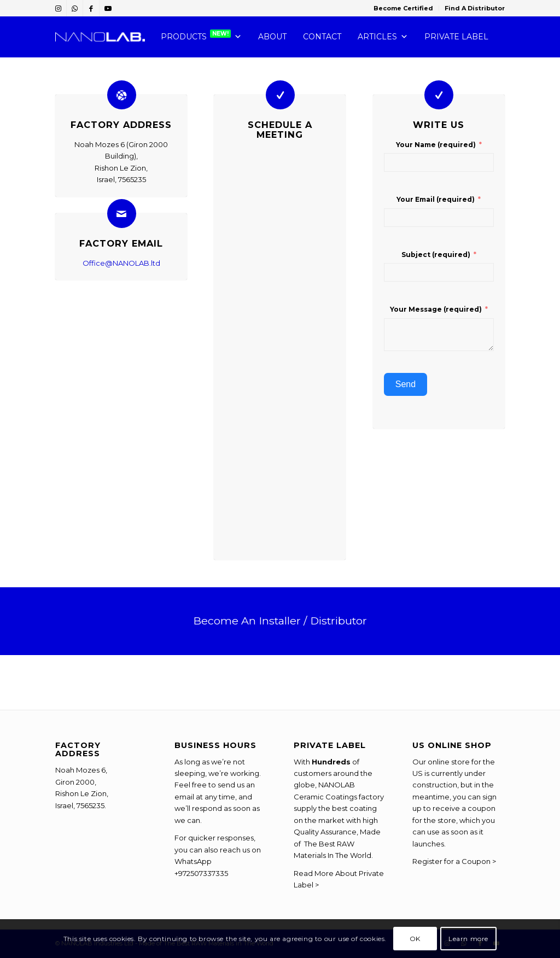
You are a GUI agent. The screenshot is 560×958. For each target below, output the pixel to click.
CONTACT (322, 37)
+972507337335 (201, 873)
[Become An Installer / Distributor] (280, 621)
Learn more (468, 939)
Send (406, 384)
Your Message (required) (436, 309)
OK (415, 939)
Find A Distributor (475, 8)
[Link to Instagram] (58, 8)
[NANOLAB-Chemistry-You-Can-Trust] (100, 37)
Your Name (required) (436, 145)
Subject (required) (436, 255)
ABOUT (272, 37)
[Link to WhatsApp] (75, 8)
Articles (383, 37)
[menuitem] (404, 8)
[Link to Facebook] (91, 8)
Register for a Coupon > (454, 861)
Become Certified (403, 8)
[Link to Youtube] (108, 8)
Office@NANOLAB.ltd (121, 263)
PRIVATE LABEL (456, 37)
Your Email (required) (436, 199)
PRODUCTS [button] (201, 37)
